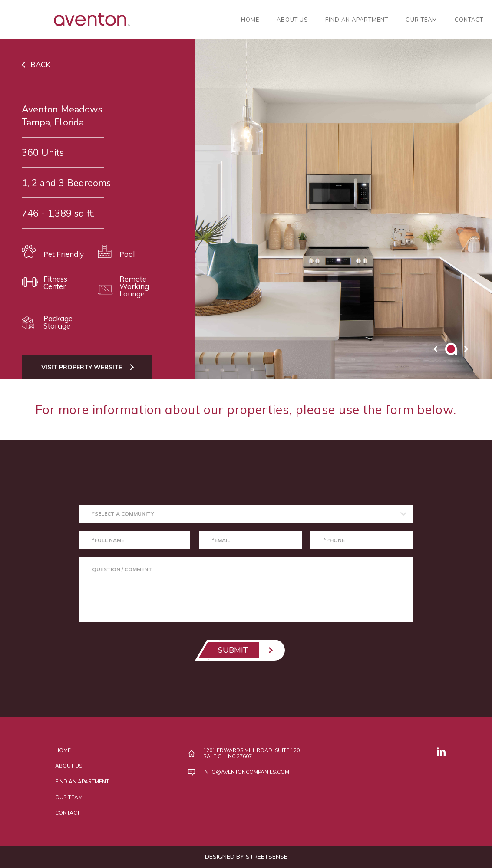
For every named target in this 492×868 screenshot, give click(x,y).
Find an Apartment (357, 20)
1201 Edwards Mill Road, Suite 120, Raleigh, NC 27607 (252, 753)
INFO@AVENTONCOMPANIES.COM (246, 772)
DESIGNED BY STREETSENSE (246, 857)
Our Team (421, 20)
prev (436, 349)
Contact (469, 20)
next (466, 349)
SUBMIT (233, 650)
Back (40, 64)
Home (250, 20)
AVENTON (65, 20)
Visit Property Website (82, 367)
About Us (292, 20)
